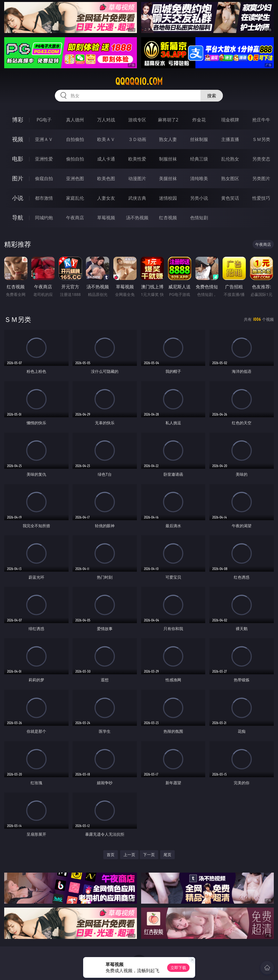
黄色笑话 (230, 198)
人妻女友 (106, 198)
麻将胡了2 (168, 120)
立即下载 (178, 968)
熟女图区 (230, 178)
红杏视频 (168, 218)
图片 (18, 178)
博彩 (18, 120)
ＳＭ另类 (261, 139)
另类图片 (261, 178)
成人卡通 (106, 159)
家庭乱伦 (75, 198)
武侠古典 (137, 198)
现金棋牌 (230, 120)
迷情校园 (168, 198)
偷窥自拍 (44, 178)
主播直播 (230, 139)
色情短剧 (199, 218)
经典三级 (199, 159)
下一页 (149, 855)
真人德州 (75, 120)
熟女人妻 (168, 139)
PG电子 (44, 120)
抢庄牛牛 (261, 120)
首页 (111, 855)
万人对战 (106, 120)
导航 (18, 217)
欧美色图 (106, 178)
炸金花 (199, 120)
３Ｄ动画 (137, 139)
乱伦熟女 (230, 159)
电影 (18, 159)
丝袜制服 (199, 139)
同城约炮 (44, 218)
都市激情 (44, 198)
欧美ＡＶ (106, 139)
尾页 (167, 855)
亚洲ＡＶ (44, 139)
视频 (18, 139)
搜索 (212, 96)
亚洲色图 (75, 178)
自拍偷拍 (75, 139)
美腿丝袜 (168, 178)
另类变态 (261, 159)
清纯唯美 (199, 178)
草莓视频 (106, 218)
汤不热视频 (137, 218)
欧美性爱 (137, 159)
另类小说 (199, 198)
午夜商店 (75, 218)
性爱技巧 (261, 198)
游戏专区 (137, 120)
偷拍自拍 (75, 159)
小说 (18, 198)
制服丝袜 (168, 159)
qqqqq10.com (139, 81)
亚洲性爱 (44, 159)
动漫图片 (137, 178)
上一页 (129, 855)
